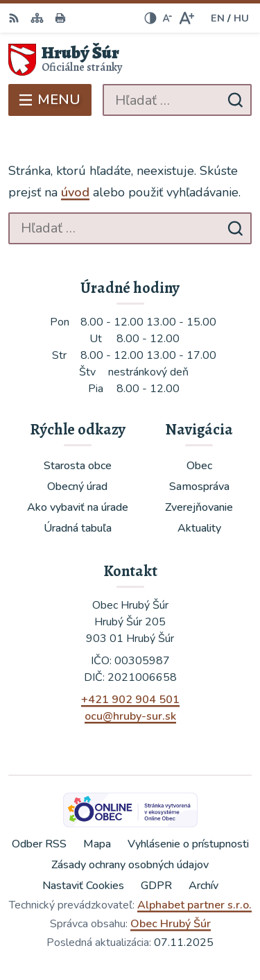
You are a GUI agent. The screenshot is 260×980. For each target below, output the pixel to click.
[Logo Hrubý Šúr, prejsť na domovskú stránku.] (130, 60)
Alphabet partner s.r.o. (194, 905)
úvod (75, 192)
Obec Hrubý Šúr (171, 924)
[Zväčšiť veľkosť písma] (186, 18)
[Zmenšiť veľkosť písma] (167, 18)
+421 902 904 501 (130, 700)
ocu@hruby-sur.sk (130, 716)
